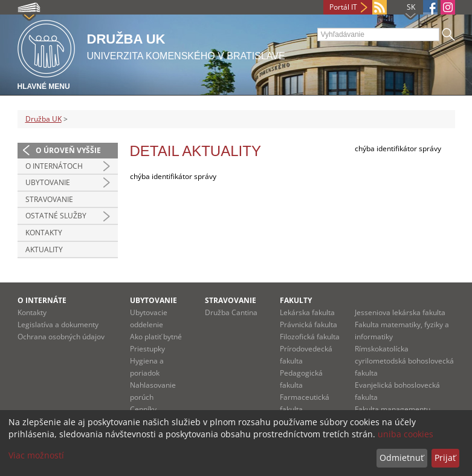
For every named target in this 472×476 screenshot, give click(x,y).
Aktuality (44, 249)
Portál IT (343, 7)
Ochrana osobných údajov (61, 337)
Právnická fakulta (309, 324)
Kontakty (44, 233)
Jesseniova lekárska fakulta (400, 312)
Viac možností (36, 455)
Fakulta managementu (393, 409)
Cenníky (143, 409)
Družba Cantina (231, 312)
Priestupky (147, 349)
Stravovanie (49, 199)
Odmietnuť (402, 458)
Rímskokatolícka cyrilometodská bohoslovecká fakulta (404, 361)
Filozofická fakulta (310, 337)
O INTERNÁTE (42, 300)
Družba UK (44, 119)
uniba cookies (406, 434)
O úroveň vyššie (68, 150)
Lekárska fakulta (307, 312)
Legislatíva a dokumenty (58, 324)
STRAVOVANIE (231, 300)
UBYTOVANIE (154, 300)
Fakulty (296, 300)
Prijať (445, 458)
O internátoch (54, 166)
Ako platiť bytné (156, 337)
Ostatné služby (56, 216)
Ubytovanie (48, 182)
